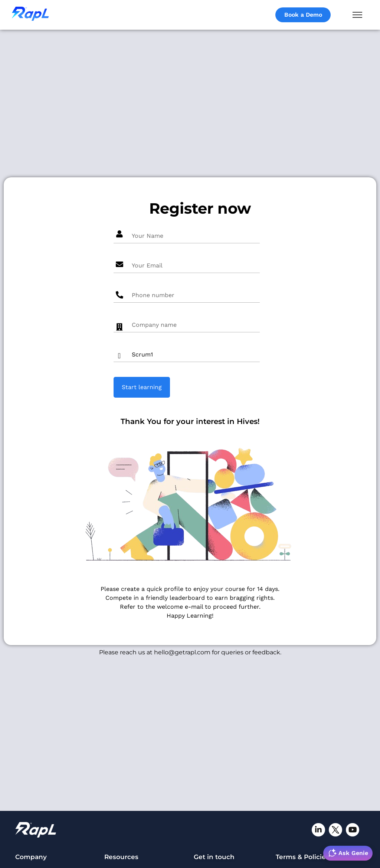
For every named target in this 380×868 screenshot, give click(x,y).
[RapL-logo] (36, 830)
